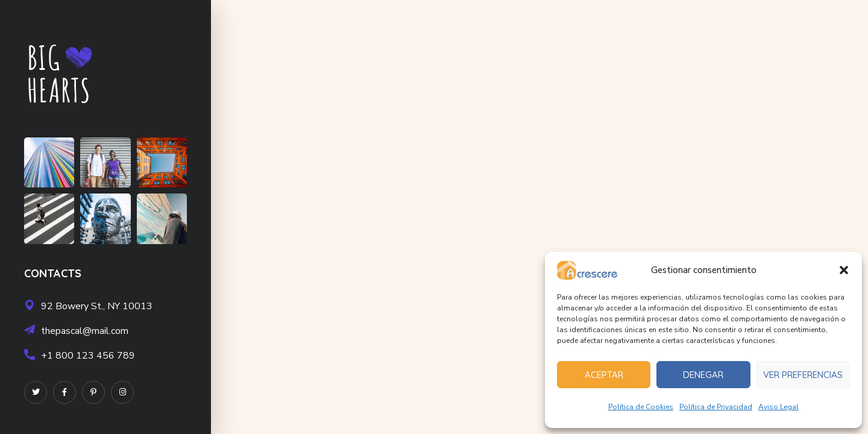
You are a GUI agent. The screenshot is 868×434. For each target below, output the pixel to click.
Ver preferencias (803, 375)
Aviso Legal (778, 407)
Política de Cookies (641, 407)
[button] (844, 270)
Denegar (703, 375)
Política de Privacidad (716, 407)
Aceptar (604, 375)
